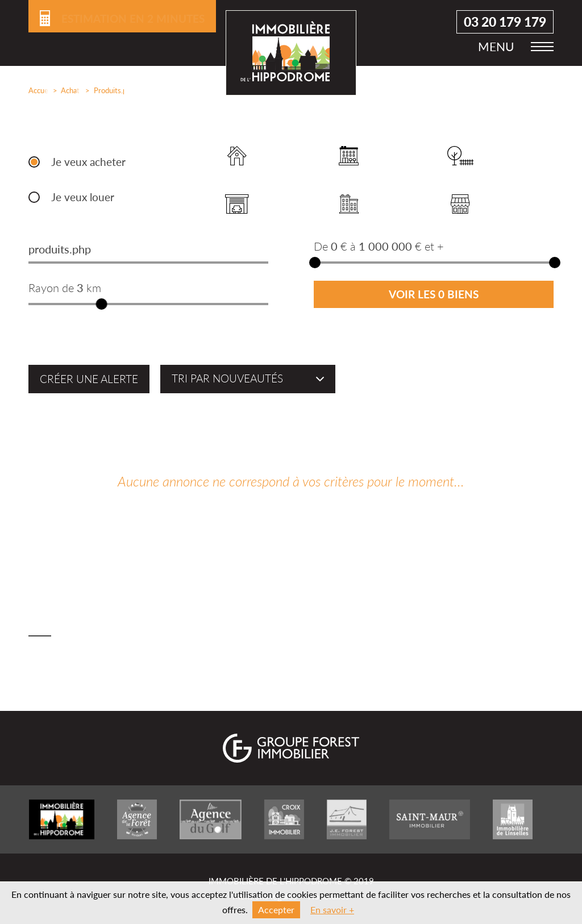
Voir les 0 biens (434, 294)
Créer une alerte (89, 379)
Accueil (36, 90)
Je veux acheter (88, 162)
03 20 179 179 (505, 23)
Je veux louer (83, 197)
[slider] (102, 304)
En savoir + (332, 910)
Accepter (276, 910)
